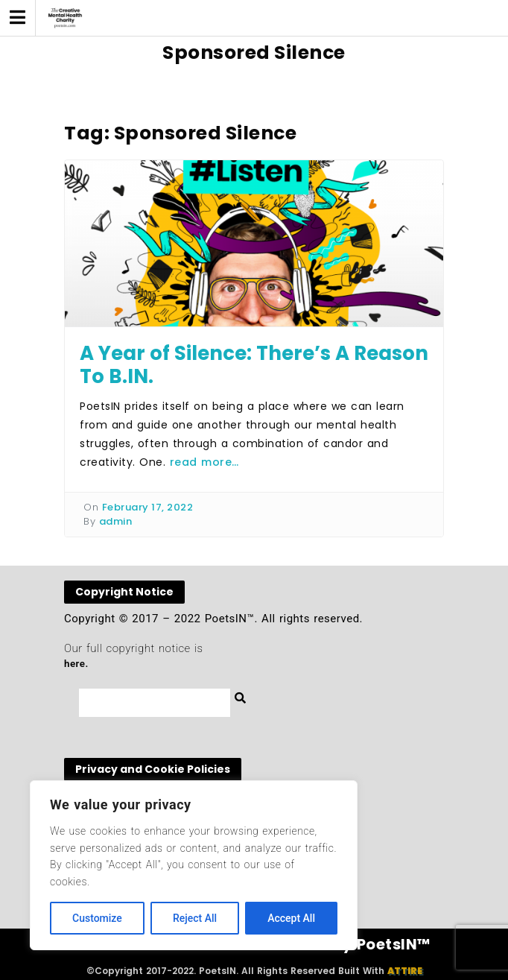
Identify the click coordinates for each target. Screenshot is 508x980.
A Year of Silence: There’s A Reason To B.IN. (254, 365)
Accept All (291, 918)
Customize (97, 918)
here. (76, 664)
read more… (204, 462)
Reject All (195, 918)
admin (116, 521)
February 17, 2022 (148, 507)
